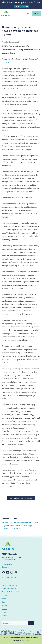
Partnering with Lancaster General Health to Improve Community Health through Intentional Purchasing (20, 525)
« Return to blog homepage (21, 498)
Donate (4, 612)
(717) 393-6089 (7, 565)
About (4, 599)
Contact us (5, 567)
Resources (6, 606)
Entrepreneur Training (10, 585)
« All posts (5, 22)
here (7, 62)
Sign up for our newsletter (12, 577)
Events (4, 595)
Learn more (21, 6)
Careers (5, 609)
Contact (5, 616)
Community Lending (9, 589)
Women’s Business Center (11, 592)
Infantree (25, 640)
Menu (37, 13)
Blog (3, 602)
